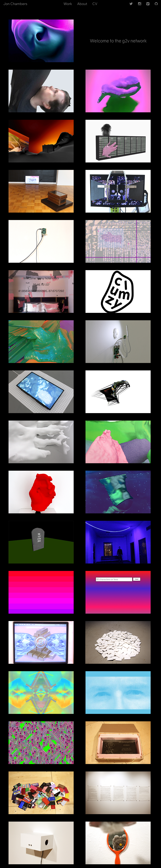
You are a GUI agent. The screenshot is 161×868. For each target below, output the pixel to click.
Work (68, 4)
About (82, 4)
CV (95, 4)
